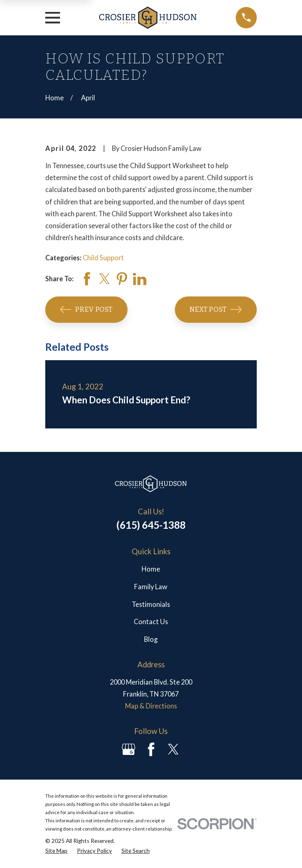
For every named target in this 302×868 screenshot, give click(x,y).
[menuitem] (56, 851)
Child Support (103, 258)
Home (151, 569)
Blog (151, 639)
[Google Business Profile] (129, 749)
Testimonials (151, 604)
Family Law (151, 587)
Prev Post (86, 309)
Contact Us (151, 621)
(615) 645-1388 (151, 525)
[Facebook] (151, 749)
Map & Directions (151, 706)
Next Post (216, 309)
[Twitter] (173, 749)
